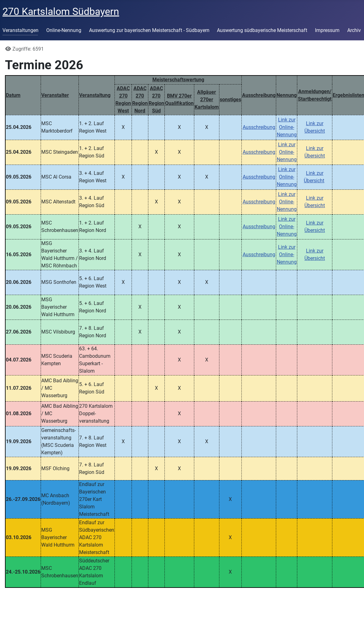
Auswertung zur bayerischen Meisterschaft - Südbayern (149, 30)
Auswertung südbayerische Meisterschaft (262, 30)
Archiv (354, 30)
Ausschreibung (259, 127)
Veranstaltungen (20, 30)
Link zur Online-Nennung (287, 127)
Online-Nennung (64, 30)
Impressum (327, 30)
